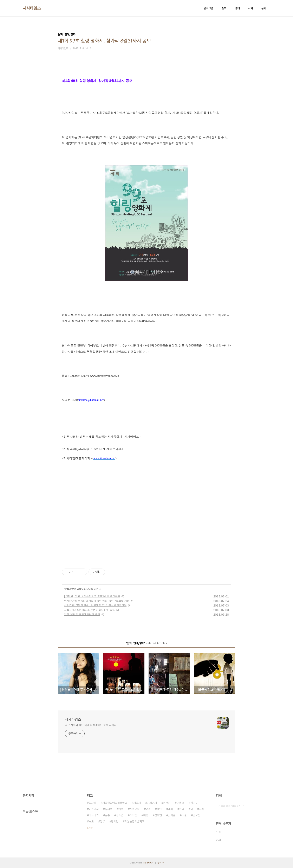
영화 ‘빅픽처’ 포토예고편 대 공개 (82, 614)
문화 (264, 8)
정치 (224, 8)
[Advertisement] (146, 522)
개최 (170, 809)
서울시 (137, 803)
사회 (250, 8)
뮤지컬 (109, 809)
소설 (184, 815)
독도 (91, 821)
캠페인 (158, 815)
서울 (121, 809)
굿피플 (172, 815)
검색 (266, 806)
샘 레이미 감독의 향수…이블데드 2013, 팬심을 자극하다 (95, 605)
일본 (107, 815)
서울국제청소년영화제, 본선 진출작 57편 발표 (90, 610)
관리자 (161, 863)
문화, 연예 (69, 589)
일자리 (92, 803)
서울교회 (135, 809)
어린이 (167, 803)
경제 (237, 8)
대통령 (180, 803)
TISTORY (148, 863)
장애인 (115, 821)
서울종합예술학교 (135, 821)
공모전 (196, 815)
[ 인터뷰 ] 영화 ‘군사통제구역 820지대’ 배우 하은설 (92, 596)
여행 (146, 815)
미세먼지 (152, 803)
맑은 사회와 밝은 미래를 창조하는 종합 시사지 (91, 725)
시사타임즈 (32, 8)
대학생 (133, 815)
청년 (159, 809)
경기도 (194, 803)
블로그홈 (208, 8)
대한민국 (94, 809)
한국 (182, 809)
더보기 (90, 828)
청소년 (120, 815)
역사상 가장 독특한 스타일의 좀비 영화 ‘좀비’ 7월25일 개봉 (97, 601)
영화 (79, 589)
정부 (102, 821)
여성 (148, 809)
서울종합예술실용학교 (115, 803)
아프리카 (94, 815)
